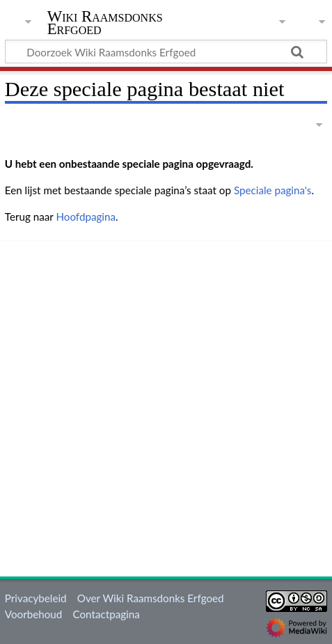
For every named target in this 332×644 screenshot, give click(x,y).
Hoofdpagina (86, 217)
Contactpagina (106, 614)
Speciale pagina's (273, 190)
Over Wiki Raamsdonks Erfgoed (151, 598)
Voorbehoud (33, 614)
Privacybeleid (36, 598)
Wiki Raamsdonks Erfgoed (105, 24)
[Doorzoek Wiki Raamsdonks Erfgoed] (166, 52)
